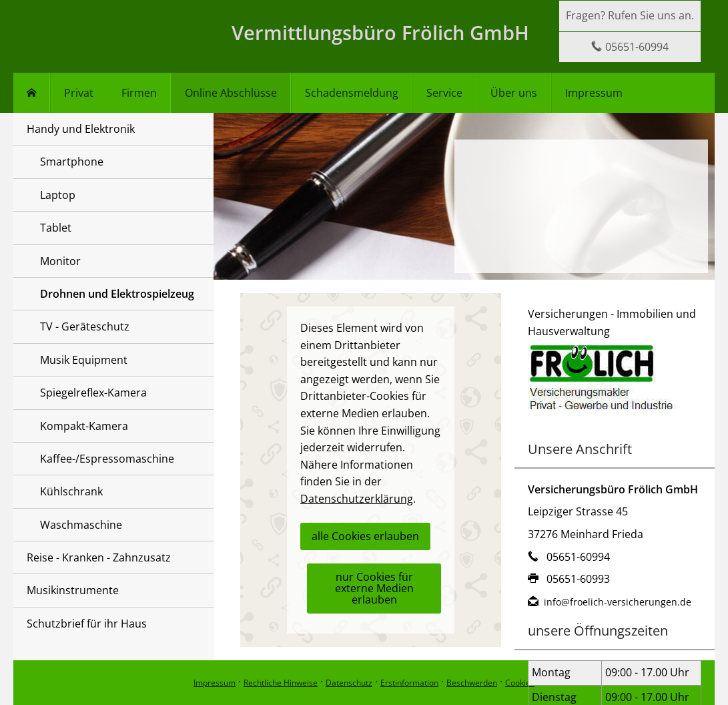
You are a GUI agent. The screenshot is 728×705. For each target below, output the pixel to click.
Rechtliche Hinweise (281, 683)
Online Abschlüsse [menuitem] (231, 93)
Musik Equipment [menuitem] (84, 360)
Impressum (215, 683)
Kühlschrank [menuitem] (71, 491)
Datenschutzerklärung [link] (357, 499)
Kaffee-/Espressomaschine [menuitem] (107, 459)
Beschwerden (472, 683)
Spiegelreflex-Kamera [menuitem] (93, 393)
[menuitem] (32, 93)
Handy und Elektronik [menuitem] (81, 129)
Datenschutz (349, 683)
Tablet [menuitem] (56, 228)
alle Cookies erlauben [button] (365, 536)
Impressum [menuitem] (594, 93)
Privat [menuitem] (79, 93)
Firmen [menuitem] (139, 93)
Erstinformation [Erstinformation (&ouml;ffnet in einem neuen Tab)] (409, 683)
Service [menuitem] (444, 93)
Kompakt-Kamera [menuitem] (84, 426)
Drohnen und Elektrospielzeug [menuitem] (117, 294)
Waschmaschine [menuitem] (81, 525)
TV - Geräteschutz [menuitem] (85, 326)
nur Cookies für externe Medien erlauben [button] (374, 588)
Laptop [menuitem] (58, 195)
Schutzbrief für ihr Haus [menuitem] (87, 624)
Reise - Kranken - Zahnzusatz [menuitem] (99, 557)
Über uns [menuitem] (514, 93)
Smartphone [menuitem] (72, 162)
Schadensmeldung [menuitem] (352, 93)
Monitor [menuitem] (60, 261)
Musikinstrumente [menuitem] (73, 590)
